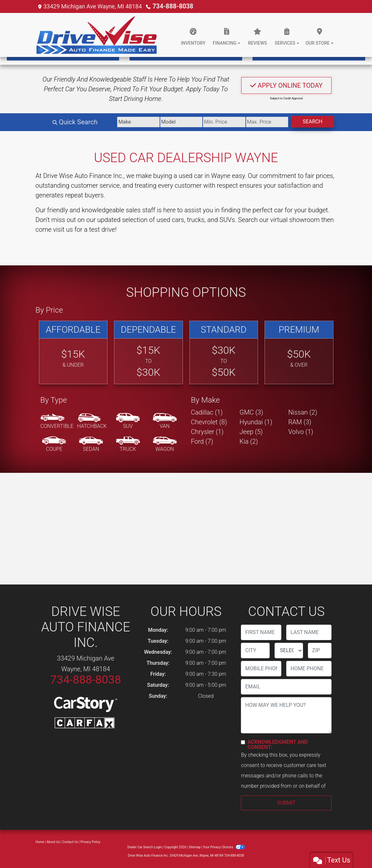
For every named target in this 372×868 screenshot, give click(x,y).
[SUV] (128, 421)
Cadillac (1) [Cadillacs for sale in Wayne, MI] (207, 412)
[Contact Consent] (243, 742)
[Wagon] (165, 444)
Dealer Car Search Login (145, 847)
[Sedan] (91, 444)
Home (40, 842)
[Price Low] (209, 122)
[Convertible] (57, 421)
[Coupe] (54, 444)
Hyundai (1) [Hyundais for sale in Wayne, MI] (256, 422)
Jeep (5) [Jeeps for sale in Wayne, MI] (251, 432)
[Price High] (258, 122)
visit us (63, 229)
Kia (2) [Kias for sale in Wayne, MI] (249, 441)
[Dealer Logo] (97, 35)
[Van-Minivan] (165, 421)
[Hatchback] (92, 421)
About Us (53, 842)
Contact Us (70, 842)
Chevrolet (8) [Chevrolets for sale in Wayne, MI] (209, 422)
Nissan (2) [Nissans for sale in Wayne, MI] (303, 412)
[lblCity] (255, 651)
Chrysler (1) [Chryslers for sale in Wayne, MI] (207, 432)
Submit (286, 803)
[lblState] (289, 651)
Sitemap (194, 847)
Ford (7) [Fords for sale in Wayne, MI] (202, 441)
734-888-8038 (171, 6)
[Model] (161, 122)
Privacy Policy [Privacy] (91, 842)
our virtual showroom (290, 220)
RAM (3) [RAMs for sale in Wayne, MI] (300, 422)
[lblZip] (320, 651)
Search (310, 122)
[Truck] (128, 444)
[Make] (112, 122)
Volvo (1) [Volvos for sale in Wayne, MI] (301, 432)
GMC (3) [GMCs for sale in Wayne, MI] (251, 412)
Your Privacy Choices (224, 847)
